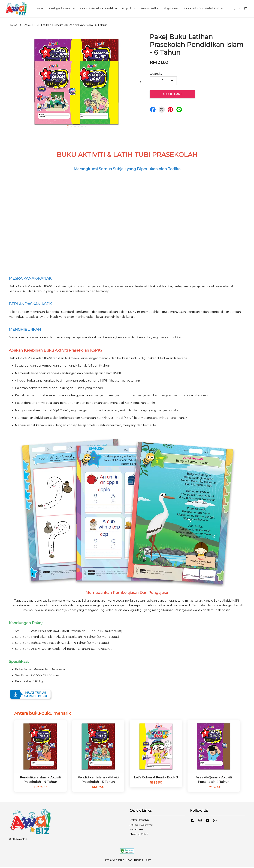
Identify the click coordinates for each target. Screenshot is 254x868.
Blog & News (171, 9)
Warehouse (137, 830)
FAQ (129, 861)
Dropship (129, 9)
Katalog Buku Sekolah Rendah (99, 9)
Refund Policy (142, 861)
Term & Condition (114, 861)
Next (140, 83)
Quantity (156, 74)
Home (40, 9)
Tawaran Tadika (149, 9)
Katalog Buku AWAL (62, 9)
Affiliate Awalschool (141, 825)
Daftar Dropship (139, 821)
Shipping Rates (139, 835)
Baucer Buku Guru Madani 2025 (203, 9)
